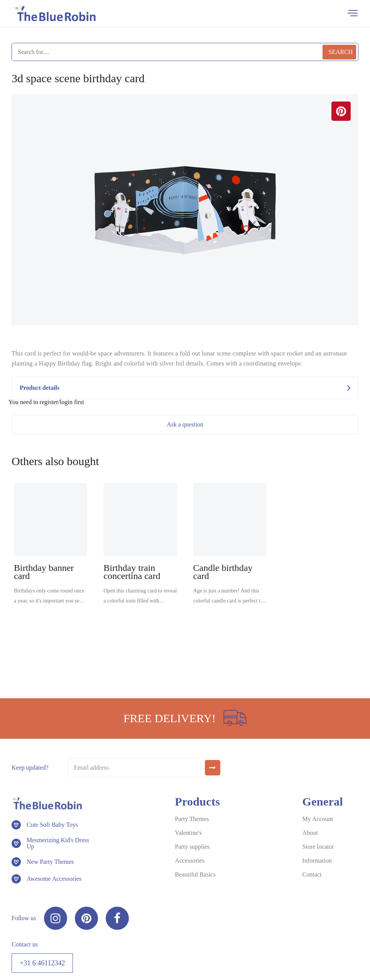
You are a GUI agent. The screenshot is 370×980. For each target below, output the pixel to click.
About (310, 833)
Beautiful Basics (195, 874)
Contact (312, 874)
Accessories (189, 861)
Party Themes (192, 819)
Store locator (318, 847)
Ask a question (185, 424)
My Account (318, 819)
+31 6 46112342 (42, 963)
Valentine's (188, 833)
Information (317, 861)
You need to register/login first (46, 402)
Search (340, 52)
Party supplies (192, 847)
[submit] (213, 768)
